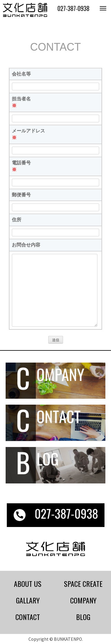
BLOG (83, 617)
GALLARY (28, 600)
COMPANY (83, 600)
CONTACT (28, 617)
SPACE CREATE (83, 584)
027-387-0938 (73, 8)
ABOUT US (28, 584)
